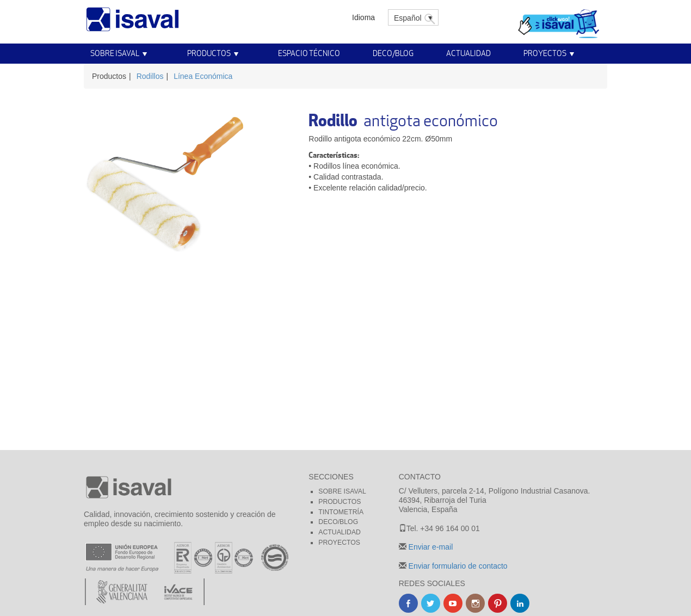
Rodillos (150, 76)
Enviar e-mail (430, 547)
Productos (209, 53)
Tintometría (341, 512)
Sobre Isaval (115, 53)
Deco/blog (338, 522)
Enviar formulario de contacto (457, 566)
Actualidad (468, 53)
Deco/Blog (393, 53)
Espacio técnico (309, 53)
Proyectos (545, 53)
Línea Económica (203, 76)
